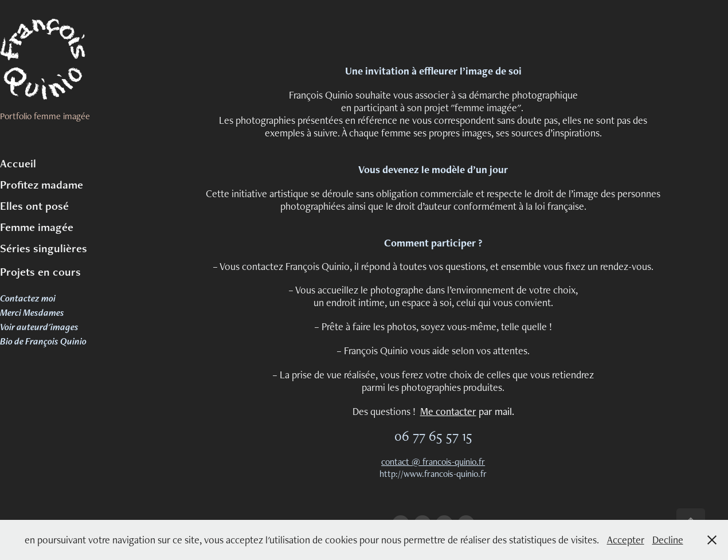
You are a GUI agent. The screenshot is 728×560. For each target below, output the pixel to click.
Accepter (626, 540)
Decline (668, 540)
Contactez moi (28, 298)
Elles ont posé (34, 206)
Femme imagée (37, 227)
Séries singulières (44, 248)
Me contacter (448, 411)
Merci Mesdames (32, 312)
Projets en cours (40, 272)
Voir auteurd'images (39, 327)
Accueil (18, 163)
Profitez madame (42, 185)
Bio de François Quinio (43, 341)
